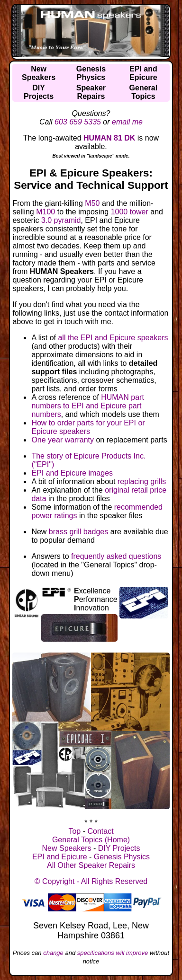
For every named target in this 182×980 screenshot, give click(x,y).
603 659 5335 (78, 122)
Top (74, 831)
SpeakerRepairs (91, 92)
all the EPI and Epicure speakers (113, 338)
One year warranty (63, 440)
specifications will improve (113, 953)
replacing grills (142, 481)
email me (127, 122)
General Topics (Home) (91, 840)
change (53, 953)
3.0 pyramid (61, 220)
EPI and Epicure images (72, 473)
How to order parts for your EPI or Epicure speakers (88, 427)
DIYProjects (39, 92)
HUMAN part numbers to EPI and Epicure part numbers (87, 406)
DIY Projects (119, 848)
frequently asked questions (116, 556)
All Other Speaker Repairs (91, 865)
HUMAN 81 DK (109, 138)
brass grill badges (78, 532)
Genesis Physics (122, 857)
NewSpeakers (39, 73)
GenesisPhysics (91, 73)
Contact (100, 831)
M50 (92, 203)
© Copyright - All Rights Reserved (91, 881)
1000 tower (130, 212)
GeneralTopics (144, 92)
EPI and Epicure (60, 857)
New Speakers (67, 848)
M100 (45, 212)
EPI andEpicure (143, 73)
